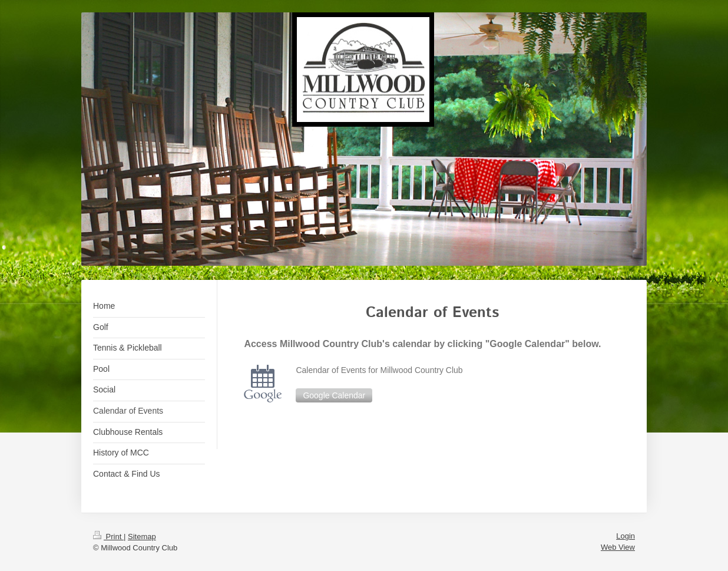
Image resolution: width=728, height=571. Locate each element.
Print (108, 537)
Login (626, 536)
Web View (618, 547)
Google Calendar (334, 395)
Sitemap (142, 537)
